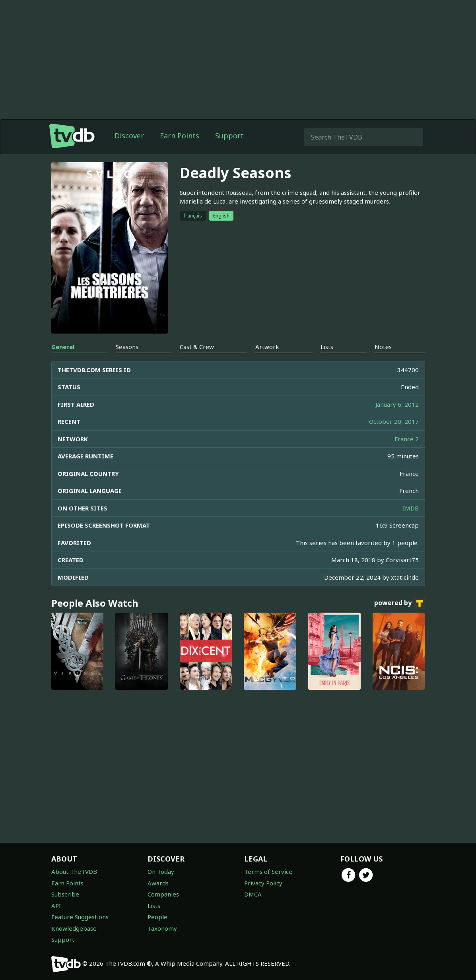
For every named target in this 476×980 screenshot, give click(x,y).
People (157, 917)
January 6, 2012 (397, 404)
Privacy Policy (263, 883)
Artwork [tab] (267, 347)
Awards (158, 883)
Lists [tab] (327, 347)
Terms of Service (268, 871)
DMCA (253, 894)
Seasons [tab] (127, 347)
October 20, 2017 (394, 421)
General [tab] (63, 347)
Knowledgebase (74, 928)
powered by (400, 604)
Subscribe (65, 894)
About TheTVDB (74, 871)
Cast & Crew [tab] (197, 347)
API (56, 906)
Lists (154, 906)
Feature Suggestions (80, 917)
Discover (129, 136)
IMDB (411, 508)
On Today (161, 871)
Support (229, 136)
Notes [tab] (383, 347)
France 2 (407, 439)
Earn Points (180, 136)
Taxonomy (162, 928)
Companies (163, 894)
